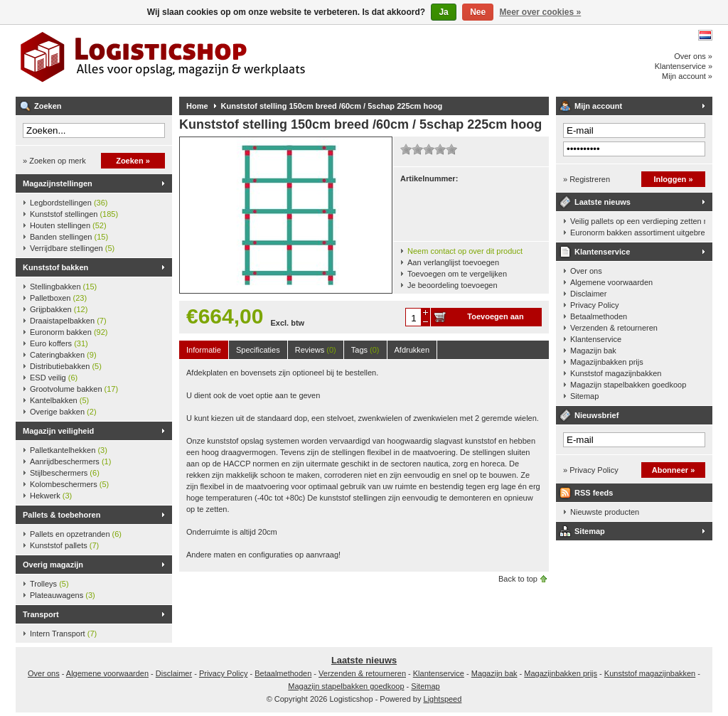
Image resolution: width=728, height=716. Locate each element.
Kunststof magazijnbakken (616, 373)
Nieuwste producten (605, 512)
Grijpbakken (59, 309)
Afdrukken (412, 350)
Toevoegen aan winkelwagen (495, 319)
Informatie (204, 350)
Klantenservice (602, 252)
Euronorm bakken (69, 332)
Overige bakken (63, 412)
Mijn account (598, 106)
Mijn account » (687, 76)
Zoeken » (133, 161)
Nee (478, 12)
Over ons (586, 271)
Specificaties (258, 350)
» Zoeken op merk (54, 161)
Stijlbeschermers (65, 473)
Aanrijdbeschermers (70, 461)
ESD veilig (54, 378)
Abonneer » (674, 470)
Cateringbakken (63, 355)
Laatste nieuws (603, 202)
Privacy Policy (594, 305)
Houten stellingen (68, 225)
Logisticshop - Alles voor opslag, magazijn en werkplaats (204, 60)
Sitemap (584, 396)
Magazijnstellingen (58, 183)
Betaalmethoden (599, 316)
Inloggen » (674, 179)
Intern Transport (63, 634)
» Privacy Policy (591, 470)
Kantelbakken (59, 400)
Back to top (518, 579)
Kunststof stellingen (74, 214)
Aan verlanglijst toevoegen (453, 262)
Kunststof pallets (64, 545)
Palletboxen (58, 298)
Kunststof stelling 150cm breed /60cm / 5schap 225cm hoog (332, 106)
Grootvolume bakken (74, 389)
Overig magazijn (53, 565)
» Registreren (587, 179)
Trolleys (49, 584)
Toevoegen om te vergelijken (457, 274)
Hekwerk (51, 496)
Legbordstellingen (69, 203)
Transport (41, 614)
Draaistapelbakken (68, 321)
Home (197, 106)
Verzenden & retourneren (614, 328)
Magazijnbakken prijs (607, 362)
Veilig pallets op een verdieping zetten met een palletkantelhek (638, 221)
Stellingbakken (63, 287)
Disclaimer (588, 294)
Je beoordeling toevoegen (453, 285)
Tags (365, 350)
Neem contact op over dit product (465, 251)
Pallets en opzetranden (76, 534)
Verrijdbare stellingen (72, 248)
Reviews (316, 350)
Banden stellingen (69, 237)
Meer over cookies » (541, 12)
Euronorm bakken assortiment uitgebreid (638, 233)
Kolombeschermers (69, 484)
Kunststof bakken (55, 267)
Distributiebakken (66, 366)
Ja (443, 12)
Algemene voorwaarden (611, 282)
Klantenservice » (684, 66)
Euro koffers (59, 343)
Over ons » (693, 56)
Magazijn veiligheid (58, 431)
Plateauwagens (63, 595)
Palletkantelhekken (69, 450)
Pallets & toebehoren (61, 515)
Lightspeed (443, 699)
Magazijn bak (593, 351)
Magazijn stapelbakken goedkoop (628, 385)
